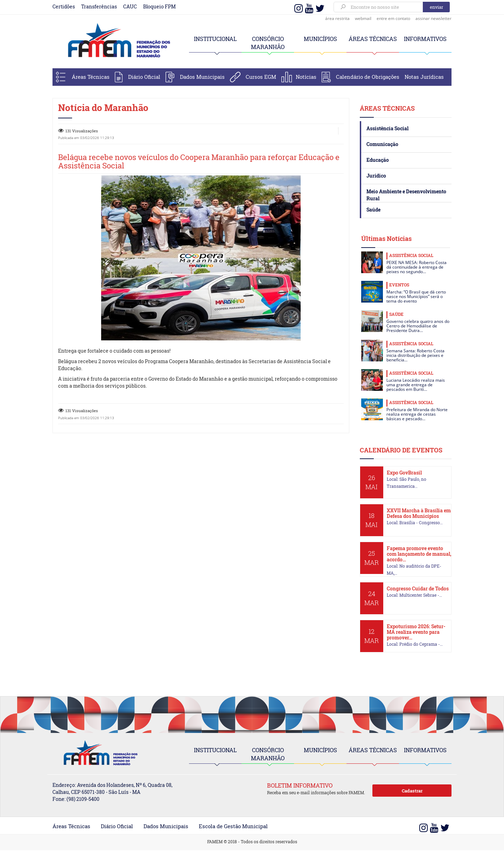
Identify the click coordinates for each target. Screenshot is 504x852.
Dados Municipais (202, 77)
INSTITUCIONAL (215, 39)
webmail (363, 18)
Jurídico (376, 176)
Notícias (306, 77)
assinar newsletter (433, 18)
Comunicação (382, 144)
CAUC (130, 6)
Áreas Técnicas (91, 77)
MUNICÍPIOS (320, 39)
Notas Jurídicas (424, 77)
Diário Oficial (144, 77)
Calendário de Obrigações (368, 77)
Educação (378, 160)
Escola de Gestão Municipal (233, 826)
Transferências (99, 6)
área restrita (337, 18)
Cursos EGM (261, 77)
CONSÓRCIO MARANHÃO (268, 754)
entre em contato (393, 18)
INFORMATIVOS (425, 39)
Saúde (373, 210)
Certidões (64, 6)
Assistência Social (387, 128)
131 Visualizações (82, 131)
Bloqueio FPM (159, 6)
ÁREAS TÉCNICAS (373, 39)
